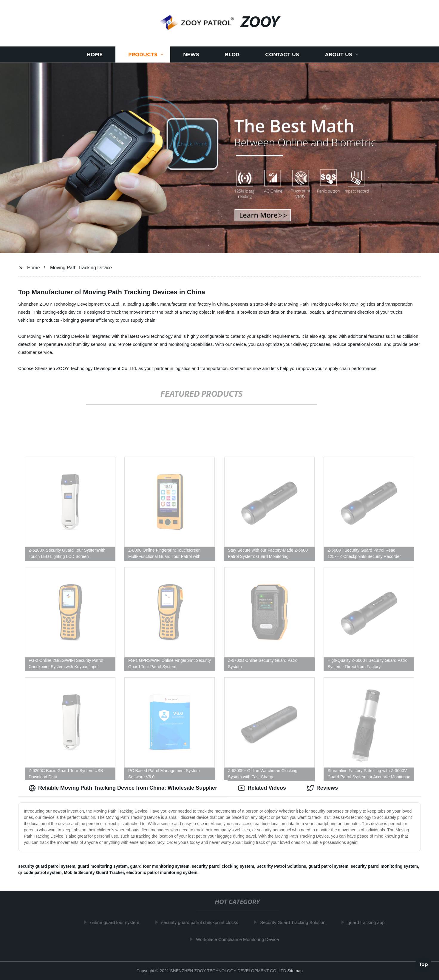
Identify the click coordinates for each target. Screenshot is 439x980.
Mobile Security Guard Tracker (94, 872)
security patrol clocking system (223, 866)
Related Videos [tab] (262, 788)
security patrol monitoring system (384, 866)
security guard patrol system (47, 866)
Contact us (282, 54)
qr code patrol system (40, 872)
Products (143, 54)
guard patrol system (328, 866)
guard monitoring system (103, 866)
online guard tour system (117, 922)
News (191, 54)
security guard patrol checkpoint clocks (202, 922)
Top (423, 964)
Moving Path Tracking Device (81, 268)
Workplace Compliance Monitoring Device (239, 939)
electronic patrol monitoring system (162, 872)
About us (338, 54)
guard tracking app (368, 922)
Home (95, 54)
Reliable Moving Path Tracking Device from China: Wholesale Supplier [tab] (123, 788)
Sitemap (295, 971)
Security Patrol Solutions (281, 866)
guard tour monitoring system (160, 866)
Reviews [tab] (322, 788)
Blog (232, 54)
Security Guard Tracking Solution (295, 922)
